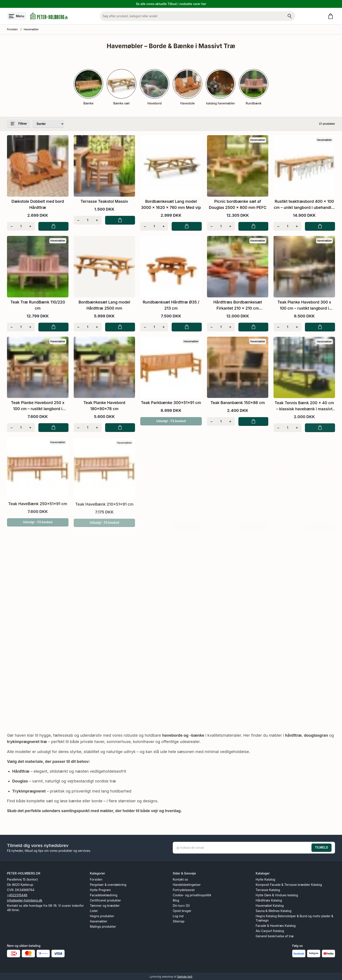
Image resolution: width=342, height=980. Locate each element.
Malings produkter (103, 926)
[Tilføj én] (30, 226)
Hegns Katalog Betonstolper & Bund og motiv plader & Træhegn (294, 918)
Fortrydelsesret (184, 890)
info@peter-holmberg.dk (25, 900)
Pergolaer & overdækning (108, 884)
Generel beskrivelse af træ (275, 936)
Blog (176, 900)
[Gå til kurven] (331, 16)
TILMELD (321, 847)
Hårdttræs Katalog (269, 900)
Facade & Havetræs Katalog (276, 925)
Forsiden (12, 29)
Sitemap (179, 921)
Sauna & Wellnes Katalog (274, 911)
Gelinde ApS (185, 976)
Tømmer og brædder (105, 905)
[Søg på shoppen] (290, 16)
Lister (94, 911)
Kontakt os (180, 879)
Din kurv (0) (181, 905)
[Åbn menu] (16, 16)
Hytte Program (100, 890)
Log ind (178, 916)
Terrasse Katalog (268, 890)
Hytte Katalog (265, 879)
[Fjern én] (12, 226)
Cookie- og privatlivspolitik (192, 895)
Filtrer (19, 123)
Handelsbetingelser (187, 884)
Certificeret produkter (105, 900)
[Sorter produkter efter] (48, 124)
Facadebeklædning (104, 895)
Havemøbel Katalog (270, 905)
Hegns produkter (102, 916)
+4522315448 (17, 895)
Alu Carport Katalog (270, 931)
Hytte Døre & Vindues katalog (277, 895)
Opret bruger (182, 911)
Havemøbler (99, 921)
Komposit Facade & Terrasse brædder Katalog (289, 884)
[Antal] (21, 226)
